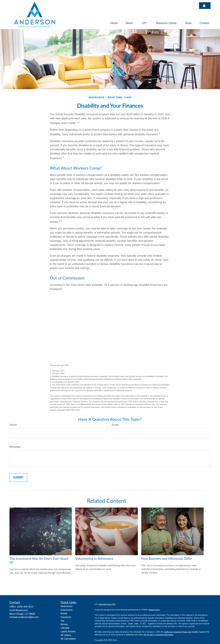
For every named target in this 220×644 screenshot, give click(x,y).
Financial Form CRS (107, 604)
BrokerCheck (154, 610)
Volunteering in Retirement (94, 559)
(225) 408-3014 (25, 607)
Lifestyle (65, 628)
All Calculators (68, 639)
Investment (67, 610)
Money (64, 624)
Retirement (67, 606)
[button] (114, 23)
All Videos (66, 635)
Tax (63, 621)
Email (115, 425)
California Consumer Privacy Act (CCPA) (181, 632)
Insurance (66, 617)
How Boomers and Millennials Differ (167, 559)
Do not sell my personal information (158, 635)
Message (15, 447)
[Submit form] (18, 478)
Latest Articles (68, 631)
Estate (64, 613)
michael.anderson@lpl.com (24, 617)
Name (13, 425)
